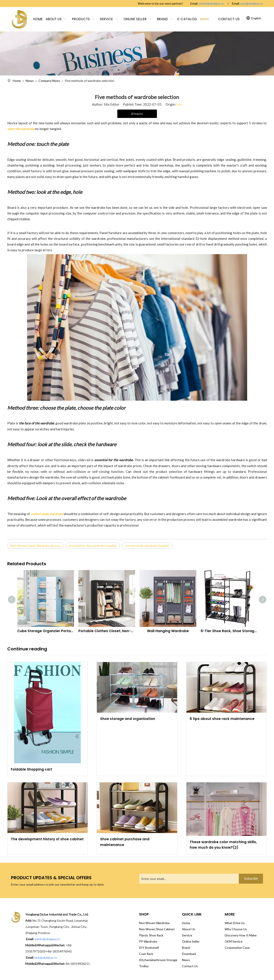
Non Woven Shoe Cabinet (157, 929)
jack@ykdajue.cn (252, 3)
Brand (186, 948)
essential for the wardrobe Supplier (93, 546)
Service (187, 935)
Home (186, 923)
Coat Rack (146, 954)
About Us (189, 929)
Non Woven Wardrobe (154, 923)
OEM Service (234, 941)
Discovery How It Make (241, 935)
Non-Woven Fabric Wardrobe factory (35, 546)
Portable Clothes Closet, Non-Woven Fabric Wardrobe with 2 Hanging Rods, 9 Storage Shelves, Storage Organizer (107, 631)
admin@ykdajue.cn (212, 3)
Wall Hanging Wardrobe (168, 631)
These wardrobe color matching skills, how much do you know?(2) (223, 845)
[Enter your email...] (188, 879)
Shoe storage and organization (128, 719)
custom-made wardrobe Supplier (147, 546)
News (186, 960)
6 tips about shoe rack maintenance (222, 719)
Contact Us (190, 966)
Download (189, 954)
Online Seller (191, 941)
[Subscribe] (251, 879)
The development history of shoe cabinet (47, 839)
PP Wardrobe (148, 941)
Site (179, 104)
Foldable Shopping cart (31, 769)
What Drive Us (235, 923)
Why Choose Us (236, 929)
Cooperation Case (237, 948)
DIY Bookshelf (149, 948)
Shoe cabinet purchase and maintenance (125, 842)
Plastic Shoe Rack (151, 935)
